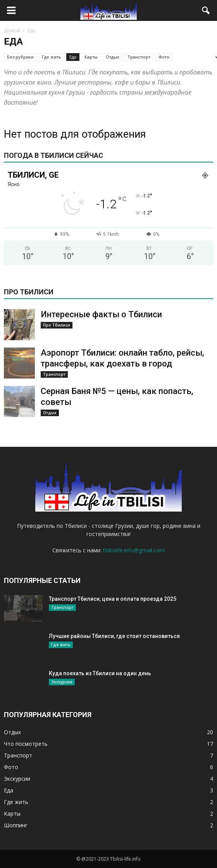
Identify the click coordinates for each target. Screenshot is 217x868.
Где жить (52, 57)
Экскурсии (62, 682)
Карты (91, 57)
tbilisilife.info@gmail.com (134, 550)
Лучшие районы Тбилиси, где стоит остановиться (114, 636)
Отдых (113, 57)
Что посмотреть (26, 744)
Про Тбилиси (57, 325)
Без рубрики (20, 57)
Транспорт (139, 57)
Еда (73, 57)
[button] (206, 10)
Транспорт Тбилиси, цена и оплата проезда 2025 (113, 599)
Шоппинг (16, 825)
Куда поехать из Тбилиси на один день (100, 673)
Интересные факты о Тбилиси (101, 314)
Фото (164, 57)
